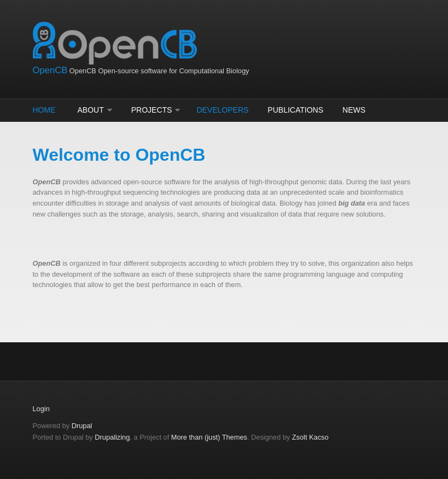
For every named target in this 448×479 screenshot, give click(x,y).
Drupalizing (112, 437)
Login (41, 409)
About (91, 110)
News (354, 110)
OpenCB (50, 70)
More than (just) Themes (209, 437)
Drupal (82, 426)
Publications (295, 110)
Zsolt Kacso (310, 437)
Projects (152, 110)
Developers (222, 110)
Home (44, 110)
